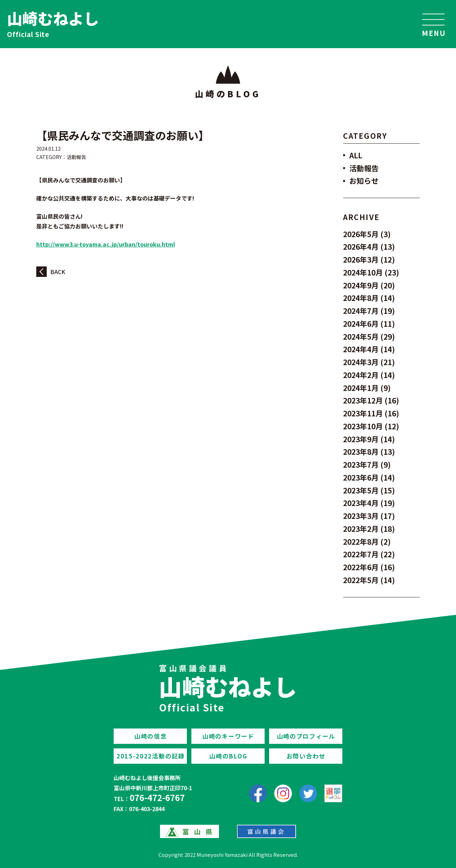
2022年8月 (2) (367, 542)
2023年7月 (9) (367, 465)
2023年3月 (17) (369, 516)
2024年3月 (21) (369, 362)
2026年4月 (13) (369, 247)
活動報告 (76, 157)
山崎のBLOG (228, 756)
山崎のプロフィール (306, 736)
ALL (356, 155)
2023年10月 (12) (371, 426)
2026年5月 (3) (367, 234)
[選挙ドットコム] (333, 793)
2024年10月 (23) (371, 272)
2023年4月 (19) (369, 503)
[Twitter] (308, 793)
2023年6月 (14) (369, 477)
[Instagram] (283, 793)
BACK (58, 272)
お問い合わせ (306, 756)
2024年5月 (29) (369, 337)
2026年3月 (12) (369, 259)
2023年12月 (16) (371, 400)
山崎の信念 (151, 736)
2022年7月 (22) (369, 554)
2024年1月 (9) (367, 388)
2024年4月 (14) (369, 349)
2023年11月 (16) (371, 413)
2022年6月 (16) (369, 567)
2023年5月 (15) (369, 490)
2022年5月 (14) (369, 580)
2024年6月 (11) (369, 324)
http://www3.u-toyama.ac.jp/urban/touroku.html (106, 244)
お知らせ (364, 181)
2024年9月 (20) (369, 285)
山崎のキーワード (228, 736)
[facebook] (258, 793)
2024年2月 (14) (369, 375)
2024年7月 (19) (369, 311)
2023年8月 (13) (369, 452)
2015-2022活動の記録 (151, 756)
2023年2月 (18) (369, 529)
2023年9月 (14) (369, 439)
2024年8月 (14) (369, 298)
